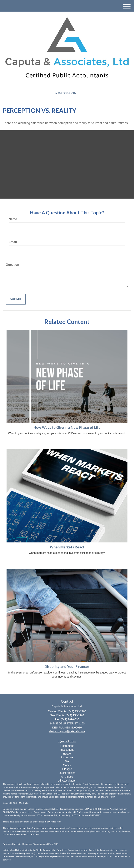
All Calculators (67, 781)
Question (12, 265)
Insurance (67, 757)
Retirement (67, 746)
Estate (67, 754)
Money (67, 765)
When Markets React (67, 547)
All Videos (67, 777)
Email (13, 242)
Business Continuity (12, 844)
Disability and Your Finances (67, 667)
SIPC (12, 812)
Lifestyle (67, 769)
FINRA (6, 812)
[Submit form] (16, 299)
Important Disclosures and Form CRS (41, 844)
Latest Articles (67, 773)
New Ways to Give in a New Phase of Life (67, 427)
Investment (67, 750)
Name (13, 219)
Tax (67, 761)
